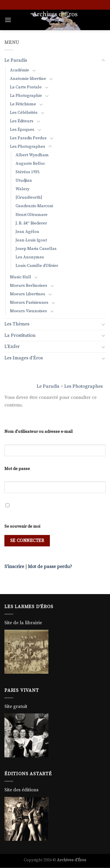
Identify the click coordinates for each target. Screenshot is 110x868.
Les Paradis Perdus (28, 138)
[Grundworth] (29, 198)
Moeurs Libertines (28, 294)
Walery (22, 189)
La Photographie (26, 96)
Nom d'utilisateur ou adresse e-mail (39, 432)
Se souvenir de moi (22, 526)
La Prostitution (20, 335)
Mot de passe (17, 469)
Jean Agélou (27, 232)
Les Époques (22, 130)
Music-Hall (21, 277)
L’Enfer (12, 346)
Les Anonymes (30, 257)
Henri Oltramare (32, 215)
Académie (20, 70)
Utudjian (24, 181)
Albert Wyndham (32, 155)
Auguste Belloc (30, 164)
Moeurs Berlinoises (29, 286)
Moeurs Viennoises (28, 311)
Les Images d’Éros (24, 358)
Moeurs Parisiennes (29, 303)
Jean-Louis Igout (31, 240)
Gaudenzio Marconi (34, 206)
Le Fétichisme (23, 104)
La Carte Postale (26, 87)
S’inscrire (14, 567)
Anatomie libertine (28, 79)
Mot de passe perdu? (50, 567)
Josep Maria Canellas (36, 249)
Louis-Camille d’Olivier (37, 266)
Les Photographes (83, 386)
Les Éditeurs (22, 121)
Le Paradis (48, 386)
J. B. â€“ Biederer (31, 223)
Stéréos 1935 (27, 172)
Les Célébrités (24, 113)
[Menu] (8, 20)
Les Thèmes (17, 324)
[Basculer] (103, 61)
